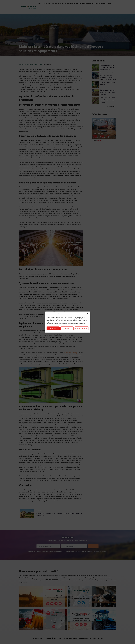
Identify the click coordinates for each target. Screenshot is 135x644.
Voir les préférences (81, 328)
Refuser (67, 328)
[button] (88, 314)
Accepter (53, 328)
